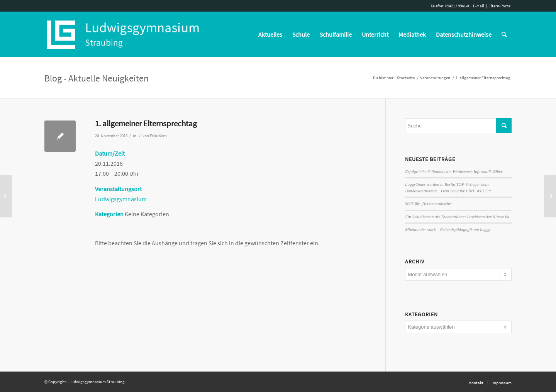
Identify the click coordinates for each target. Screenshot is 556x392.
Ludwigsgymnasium (121, 199)
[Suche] (504, 34)
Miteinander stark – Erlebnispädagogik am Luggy (448, 229)
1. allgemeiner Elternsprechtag (146, 123)
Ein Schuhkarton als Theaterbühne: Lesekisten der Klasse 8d (457, 217)
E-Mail (479, 6)
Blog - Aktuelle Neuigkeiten (97, 78)
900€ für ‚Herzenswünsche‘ (429, 204)
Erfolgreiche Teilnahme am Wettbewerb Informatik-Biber (454, 171)
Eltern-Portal (500, 6)
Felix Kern (158, 136)
